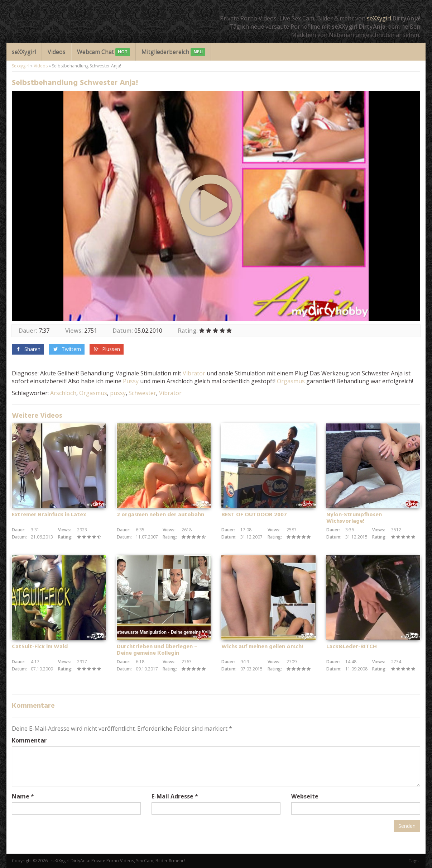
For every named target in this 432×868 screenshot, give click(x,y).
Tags (414, 861)
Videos (57, 52)
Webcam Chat (104, 52)
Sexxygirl (21, 66)
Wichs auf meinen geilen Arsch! (262, 647)
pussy (118, 393)
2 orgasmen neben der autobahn (160, 515)
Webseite (305, 796)
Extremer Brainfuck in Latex (49, 515)
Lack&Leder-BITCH (352, 647)
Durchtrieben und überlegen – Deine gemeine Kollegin (157, 650)
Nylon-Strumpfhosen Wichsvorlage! (354, 518)
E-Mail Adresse (172, 796)
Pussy (131, 381)
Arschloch (63, 393)
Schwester (142, 393)
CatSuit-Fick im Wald (40, 647)
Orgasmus (291, 381)
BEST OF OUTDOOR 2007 (254, 515)
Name (21, 796)
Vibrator (194, 373)
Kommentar (29, 740)
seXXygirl (379, 18)
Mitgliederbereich (173, 52)
